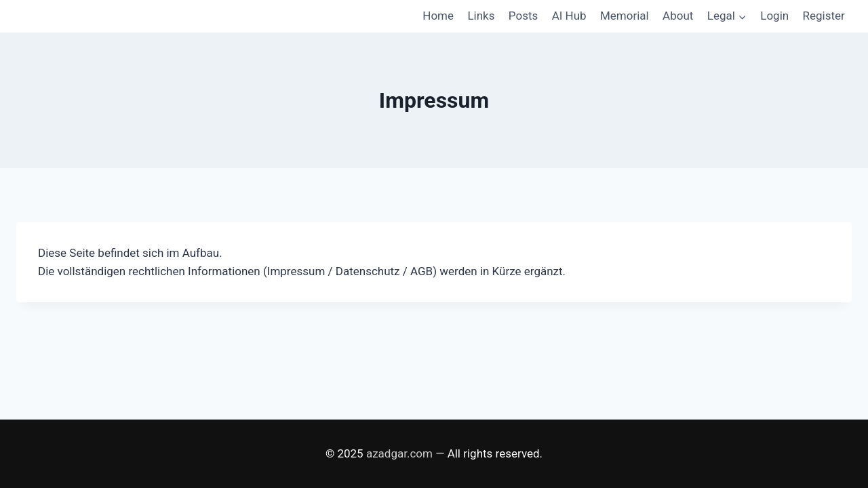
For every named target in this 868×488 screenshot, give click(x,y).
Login (774, 16)
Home (438, 16)
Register (824, 16)
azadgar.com (399, 453)
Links (481, 16)
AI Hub (569, 16)
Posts (523, 16)
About (678, 16)
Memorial (625, 16)
